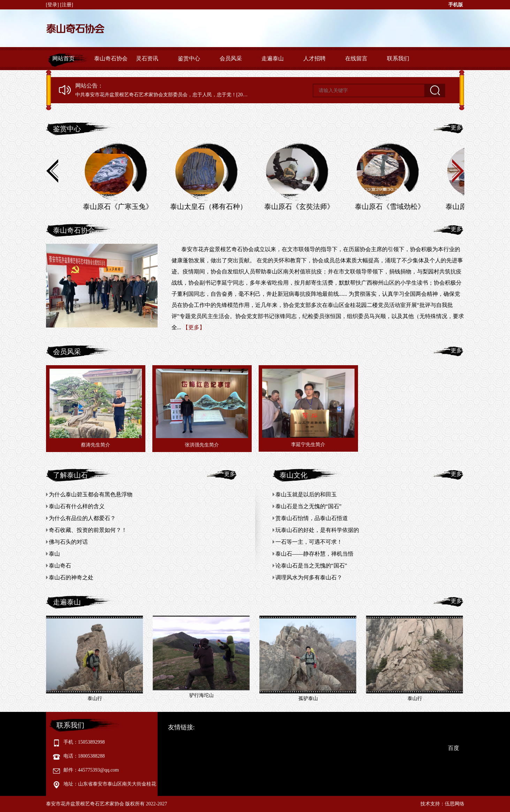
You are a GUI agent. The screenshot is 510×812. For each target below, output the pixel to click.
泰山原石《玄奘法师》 (299, 206)
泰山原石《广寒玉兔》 (118, 206)
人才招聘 (314, 58)
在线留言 (356, 58)
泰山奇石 (60, 566)
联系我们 (398, 58)
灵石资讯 (147, 58)
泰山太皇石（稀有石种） (208, 206)
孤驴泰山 (308, 698)
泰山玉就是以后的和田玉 (306, 494)
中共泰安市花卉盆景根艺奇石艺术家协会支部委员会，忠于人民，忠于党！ (156, 95)
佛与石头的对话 (68, 542)
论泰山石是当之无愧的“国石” (311, 566)
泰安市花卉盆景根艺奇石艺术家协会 (85, 804)
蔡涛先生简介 (96, 445)
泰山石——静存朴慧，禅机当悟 (314, 554)
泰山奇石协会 (111, 58)
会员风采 (231, 58)
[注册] (67, 5)
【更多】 (194, 327)
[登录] (53, 5)
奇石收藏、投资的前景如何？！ (88, 530)
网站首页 (63, 58)
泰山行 (95, 698)
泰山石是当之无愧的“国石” (309, 506)
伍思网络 (455, 804)
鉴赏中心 (189, 58)
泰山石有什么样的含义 (77, 506)
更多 (456, 127)
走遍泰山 (273, 58)
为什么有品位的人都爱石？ (82, 518)
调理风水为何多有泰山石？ (309, 577)
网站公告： (89, 86)
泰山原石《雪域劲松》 (390, 206)
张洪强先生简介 (202, 445)
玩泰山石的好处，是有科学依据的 (317, 530)
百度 (454, 748)
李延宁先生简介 (308, 445)
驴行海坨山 (201, 695)
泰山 (54, 554)
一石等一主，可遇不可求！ (309, 542)
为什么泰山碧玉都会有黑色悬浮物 (91, 494)
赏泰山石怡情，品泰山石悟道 (312, 518)
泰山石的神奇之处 (71, 577)
